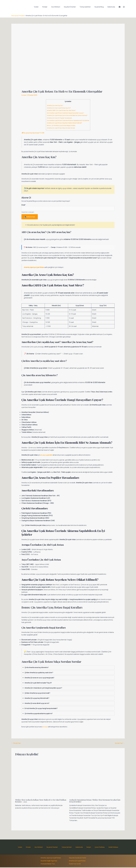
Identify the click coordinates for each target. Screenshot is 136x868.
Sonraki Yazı (119, 744)
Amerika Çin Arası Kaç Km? (54, 105)
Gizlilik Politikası (106, 848)
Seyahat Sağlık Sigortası (49, 861)
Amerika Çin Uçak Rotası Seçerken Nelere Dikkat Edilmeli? (64, 123)
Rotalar (49, 7)
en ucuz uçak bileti (47, 455)
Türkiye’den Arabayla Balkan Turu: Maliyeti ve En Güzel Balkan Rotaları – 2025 (39, 801)
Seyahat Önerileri (73, 7)
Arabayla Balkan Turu (48, 864)
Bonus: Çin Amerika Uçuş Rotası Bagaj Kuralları (61, 125)
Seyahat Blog (100, 7)
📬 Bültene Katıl (30, 217)
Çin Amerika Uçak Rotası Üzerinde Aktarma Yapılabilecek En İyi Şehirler (68, 120)
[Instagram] (124, 7)
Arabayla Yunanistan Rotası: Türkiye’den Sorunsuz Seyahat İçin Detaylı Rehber (95, 801)
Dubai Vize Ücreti (75, 864)
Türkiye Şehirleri (87, 7)
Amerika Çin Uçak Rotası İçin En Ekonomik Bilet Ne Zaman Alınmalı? (67, 115)
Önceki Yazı (16, 744)
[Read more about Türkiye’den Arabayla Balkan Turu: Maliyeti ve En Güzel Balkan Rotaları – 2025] (41, 778)
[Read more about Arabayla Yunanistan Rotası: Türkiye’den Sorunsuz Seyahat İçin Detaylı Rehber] (95, 778)
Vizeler (41, 7)
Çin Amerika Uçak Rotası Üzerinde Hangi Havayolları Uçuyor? (65, 113)
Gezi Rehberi (59, 7)
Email (24, 205)
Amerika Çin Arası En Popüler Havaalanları (59, 118)
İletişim (85, 848)
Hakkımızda (112, 7)
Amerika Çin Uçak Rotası (77, 861)
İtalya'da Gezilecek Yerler (78, 858)
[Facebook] (120, 7)
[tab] (68, 668)
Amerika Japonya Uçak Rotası (51, 858)
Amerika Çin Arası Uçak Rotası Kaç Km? (58, 108)
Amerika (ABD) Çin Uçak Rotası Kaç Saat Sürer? (61, 110)
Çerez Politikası (94, 848)
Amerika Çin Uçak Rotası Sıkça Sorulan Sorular (60, 128)
